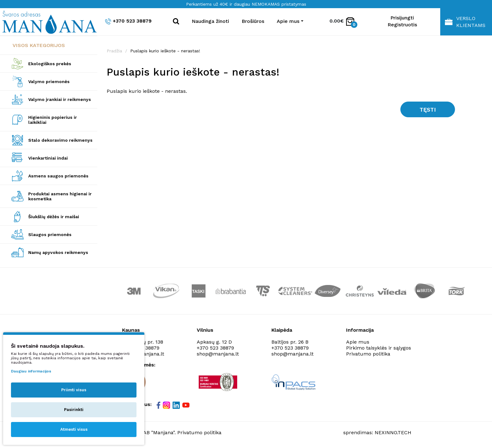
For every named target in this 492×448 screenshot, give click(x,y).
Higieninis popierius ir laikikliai (53, 120)
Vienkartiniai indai (48, 158)
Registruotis (402, 25)
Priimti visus (74, 390)
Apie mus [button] (288, 21)
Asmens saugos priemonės (58, 176)
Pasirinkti (74, 410)
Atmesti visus (74, 429)
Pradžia (114, 51)
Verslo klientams (465, 22)
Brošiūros (253, 21)
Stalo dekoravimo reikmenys (60, 140)
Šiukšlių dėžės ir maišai (54, 217)
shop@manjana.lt (218, 354)
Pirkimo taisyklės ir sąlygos (379, 348)
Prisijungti (402, 18)
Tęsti (428, 110)
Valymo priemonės (49, 82)
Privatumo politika (368, 354)
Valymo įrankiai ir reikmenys (60, 99)
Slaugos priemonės (50, 235)
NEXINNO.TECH (393, 432)
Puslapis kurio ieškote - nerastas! (165, 51)
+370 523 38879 (128, 21)
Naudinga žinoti (210, 21)
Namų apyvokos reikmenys (58, 252)
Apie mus (358, 342)
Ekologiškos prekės (50, 64)
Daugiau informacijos (31, 371)
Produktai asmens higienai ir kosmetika (60, 196)
